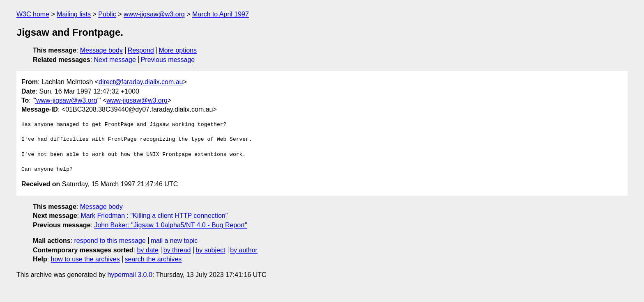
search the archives (153, 259)
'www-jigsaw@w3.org (66, 100)
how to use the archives (85, 259)
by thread (177, 250)
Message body (101, 50)
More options (178, 50)
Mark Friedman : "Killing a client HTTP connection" (154, 216)
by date (147, 250)
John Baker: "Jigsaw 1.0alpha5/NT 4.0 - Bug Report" (170, 225)
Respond (141, 50)
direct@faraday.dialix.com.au (141, 82)
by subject (210, 250)
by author (244, 250)
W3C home (33, 14)
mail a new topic (174, 241)
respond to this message (110, 241)
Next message (115, 60)
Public (107, 14)
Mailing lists (74, 14)
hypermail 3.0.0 (130, 275)
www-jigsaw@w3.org (154, 14)
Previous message (168, 60)
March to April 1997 (221, 14)
